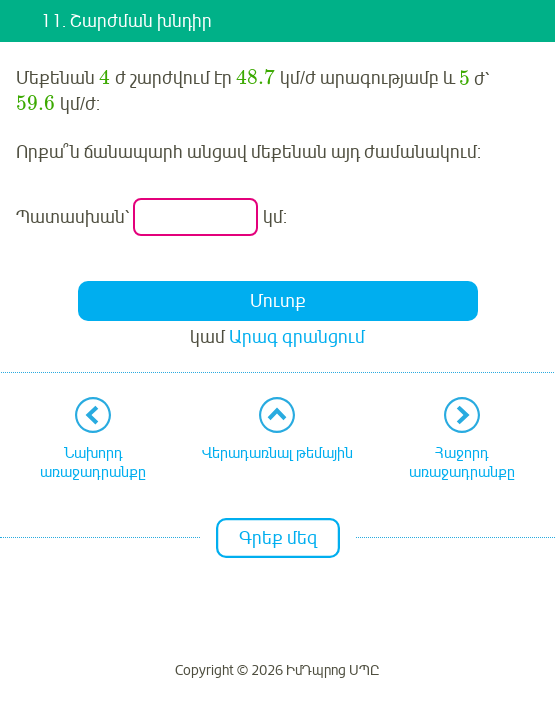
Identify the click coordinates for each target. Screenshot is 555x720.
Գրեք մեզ (278, 538)
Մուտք (278, 301)
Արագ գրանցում (297, 337)
